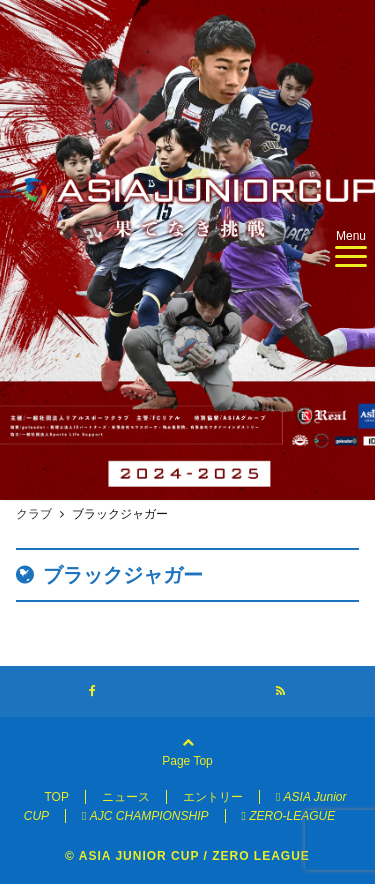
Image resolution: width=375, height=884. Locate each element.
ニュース (126, 797)
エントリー (213, 797)
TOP (56, 797)
